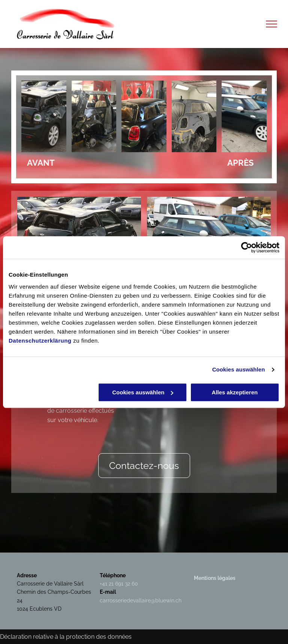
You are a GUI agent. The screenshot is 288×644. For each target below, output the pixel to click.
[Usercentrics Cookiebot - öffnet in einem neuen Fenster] (247, 247)
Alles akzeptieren (235, 392)
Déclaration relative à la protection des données (66, 637)
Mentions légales (215, 578)
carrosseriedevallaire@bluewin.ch (141, 601)
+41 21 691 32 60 (119, 584)
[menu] (271, 24)
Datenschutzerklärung (40, 341)
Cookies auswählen (239, 369)
